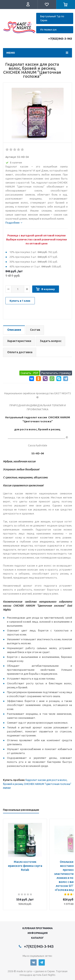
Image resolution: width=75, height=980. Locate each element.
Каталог (37, 938)
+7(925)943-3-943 (60, 39)
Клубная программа (37, 928)
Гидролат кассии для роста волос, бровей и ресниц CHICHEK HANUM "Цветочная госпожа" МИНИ (37, 784)
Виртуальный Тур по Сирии (52, 18)
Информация (38, 933)
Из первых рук (48, 30)
